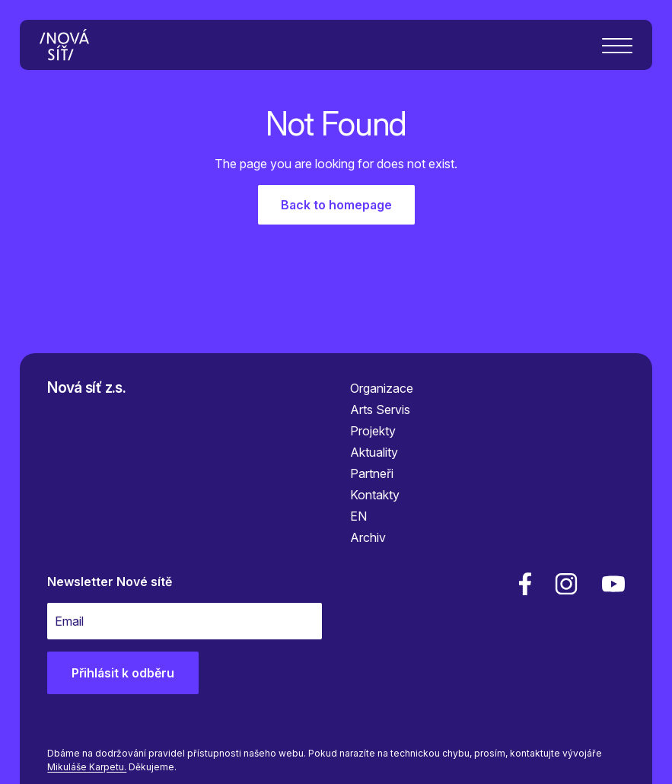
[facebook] (525, 584)
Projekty (373, 431)
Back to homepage (336, 205)
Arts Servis (380, 410)
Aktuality (374, 452)
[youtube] (610, 584)
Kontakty (375, 495)
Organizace (382, 388)
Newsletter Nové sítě (110, 582)
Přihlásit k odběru (123, 673)
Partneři (372, 473)
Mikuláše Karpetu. (87, 767)
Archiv (368, 537)
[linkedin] (566, 584)
